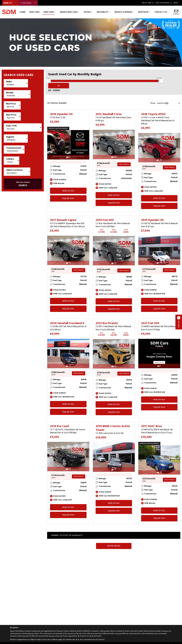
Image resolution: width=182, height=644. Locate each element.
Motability (106, 12)
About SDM (147, 3)
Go (172, 82)
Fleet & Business (162, 3)
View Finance (124, 161)
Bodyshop (145, 12)
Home (32, 12)
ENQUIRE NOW (68, 195)
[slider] (48, 82)
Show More (114, 543)
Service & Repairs (126, 12)
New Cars (42, 12)
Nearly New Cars (74, 12)
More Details (68, 188)
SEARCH (23, 184)
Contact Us (161, 12)
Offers (92, 12)
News (176, 3)
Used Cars (55, 12)
